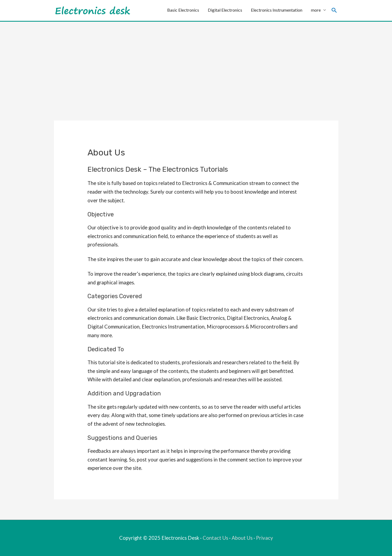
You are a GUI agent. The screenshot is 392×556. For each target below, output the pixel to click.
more (316, 10)
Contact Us (215, 538)
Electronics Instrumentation (277, 10)
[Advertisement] (196, 62)
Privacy (265, 538)
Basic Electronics (183, 10)
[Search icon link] (334, 11)
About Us (242, 538)
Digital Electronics (225, 10)
